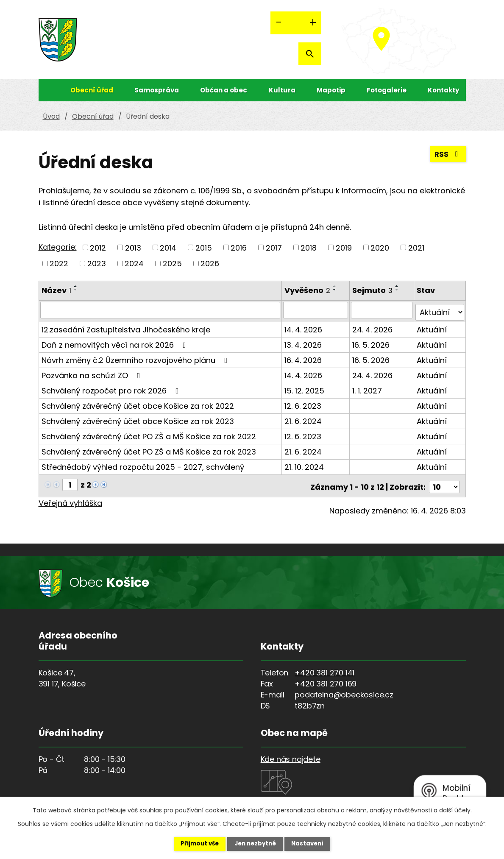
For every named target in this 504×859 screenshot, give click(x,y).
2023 (97, 264)
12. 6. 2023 (303, 403)
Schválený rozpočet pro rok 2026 (112, 388)
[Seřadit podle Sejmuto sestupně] (398, 290)
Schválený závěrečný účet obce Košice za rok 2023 (138, 419)
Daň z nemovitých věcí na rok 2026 (116, 342)
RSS (447, 156)
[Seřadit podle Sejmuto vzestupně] (398, 286)
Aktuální (432, 327)
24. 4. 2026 (373, 327)
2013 (133, 247)
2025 (172, 264)
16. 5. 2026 (372, 342)
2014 (168, 247)
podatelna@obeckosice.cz (344, 690)
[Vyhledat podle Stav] (440, 310)
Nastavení (314, 843)
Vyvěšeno (308, 290)
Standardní (296, 23)
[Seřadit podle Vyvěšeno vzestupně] (335, 286)
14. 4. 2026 (304, 327)
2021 (416, 247)
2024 (134, 264)
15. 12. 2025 (305, 388)
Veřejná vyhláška (70, 498)
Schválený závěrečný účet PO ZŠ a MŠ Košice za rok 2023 (149, 449)
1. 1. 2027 (368, 388)
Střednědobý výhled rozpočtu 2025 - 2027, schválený (143, 464)
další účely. (455, 809)
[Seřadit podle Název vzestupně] (76, 286)
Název (56, 290)
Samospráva (157, 90)
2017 (274, 247)
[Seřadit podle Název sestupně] (76, 290)
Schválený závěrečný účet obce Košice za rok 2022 (138, 403)
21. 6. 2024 (304, 419)
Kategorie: (58, 247)
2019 (344, 247)
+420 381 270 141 (324, 668)
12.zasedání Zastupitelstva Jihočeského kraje (126, 327)
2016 (239, 247)
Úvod (47, 90)
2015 (204, 247)
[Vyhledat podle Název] (161, 310)
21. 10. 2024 (305, 464)
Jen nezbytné (255, 843)
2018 (309, 247)
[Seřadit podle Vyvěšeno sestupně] (335, 290)
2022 (59, 264)
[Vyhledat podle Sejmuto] (382, 310)
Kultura (282, 90)
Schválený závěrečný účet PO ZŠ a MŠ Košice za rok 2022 (149, 434)
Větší (313, 23)
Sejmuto (373, 290)
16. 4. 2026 (304, 358)
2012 (98, 247)
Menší (279, 23)
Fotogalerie (387, 90)
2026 (210, 264)
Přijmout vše (194, 843)
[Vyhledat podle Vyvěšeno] (316, 310)
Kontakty (443, 90)
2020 (380, 247)
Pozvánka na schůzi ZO (93, 373)
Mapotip (331, 90)
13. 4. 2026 (304, 342)
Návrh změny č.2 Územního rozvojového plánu (136, 358)
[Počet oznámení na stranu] (444, 482)
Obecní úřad (92, 90)
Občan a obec (224, 90)
